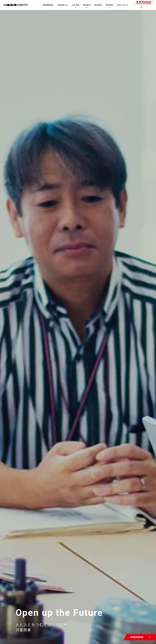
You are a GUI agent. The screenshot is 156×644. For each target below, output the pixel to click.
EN (146, 7)
